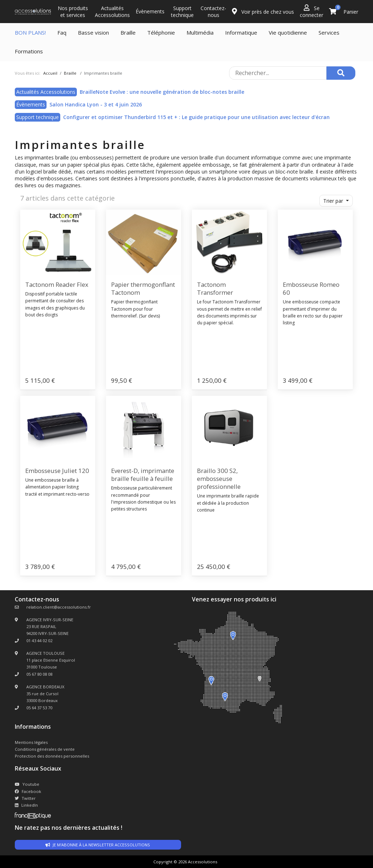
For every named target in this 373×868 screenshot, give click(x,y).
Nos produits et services (73, 12)
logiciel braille (41, 172)
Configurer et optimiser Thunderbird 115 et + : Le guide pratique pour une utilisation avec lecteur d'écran (196, 117)
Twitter (25, 798)
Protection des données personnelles (52, 756)
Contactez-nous (213, 12)
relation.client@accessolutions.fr (59, 607)
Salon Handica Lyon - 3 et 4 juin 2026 (96, 104)
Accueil (50, 73)
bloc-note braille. (295, 172)
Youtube (27, 784)
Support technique (182, 12)
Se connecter (311, 11)
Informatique (241, 32)
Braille (128, 32)
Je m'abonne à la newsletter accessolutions (98, 845)
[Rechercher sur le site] (278, 73)
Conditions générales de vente (45, 749)
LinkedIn (26, 805)
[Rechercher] (341, 73)
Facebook (28, 791)
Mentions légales (31, 742)
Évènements (150, 11)
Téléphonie (161, 32)
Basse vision (93, 32)
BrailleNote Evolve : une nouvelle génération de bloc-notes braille (162, 92)
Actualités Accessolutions (112, 12)
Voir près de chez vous (263, 12)
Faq (62, 32)
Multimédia (200, 32)
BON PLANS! (30, 32)
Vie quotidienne (288, 32)
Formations (29, 51)
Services (329, 32)
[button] (336, 201)
